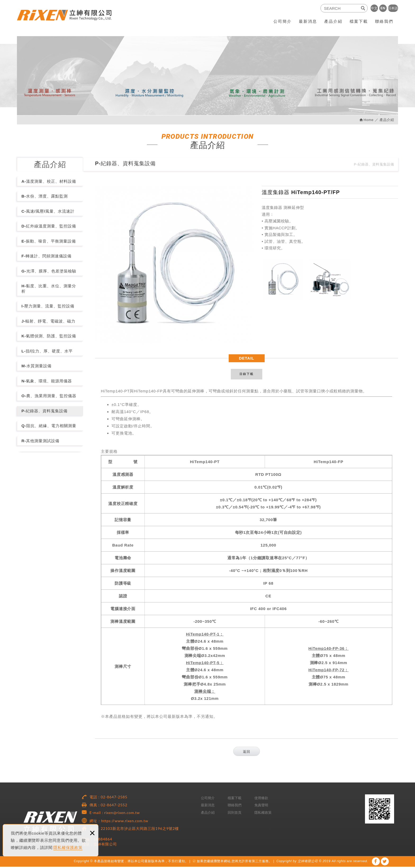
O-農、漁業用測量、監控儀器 (49, 396)
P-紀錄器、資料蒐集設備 (44, 411)
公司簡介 (283, 21)
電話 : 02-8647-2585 (108, 798)
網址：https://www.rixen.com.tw (119, 822)
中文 (374, 8)
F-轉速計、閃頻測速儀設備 (46, 256)
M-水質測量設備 (37, 366)
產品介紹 (333, 21)
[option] (174, 265)
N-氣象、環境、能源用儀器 (47, 381)
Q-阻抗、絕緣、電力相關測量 (49, 426)
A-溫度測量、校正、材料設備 (49, 181)
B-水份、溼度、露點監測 (45, 196)
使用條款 (261, 799)
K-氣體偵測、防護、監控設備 (49, 336)
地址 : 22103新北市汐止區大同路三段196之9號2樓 (134, 830)
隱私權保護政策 (68, 847)
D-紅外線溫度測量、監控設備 (49, 226)
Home (369, 120)
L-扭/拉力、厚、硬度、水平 (47, 351)
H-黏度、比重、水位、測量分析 (49, 288)
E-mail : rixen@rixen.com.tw (115, 814)
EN (383, 8)
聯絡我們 (384, 21)
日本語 (393, 8)
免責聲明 (261, 806)
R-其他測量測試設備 (40, 441)
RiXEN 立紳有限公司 (68, 18)
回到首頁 (234, 814)
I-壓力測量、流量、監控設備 (48, 306)
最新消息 (308, 21)
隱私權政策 (263, 814)
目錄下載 (247, 375)
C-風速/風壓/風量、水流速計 (48, 211)
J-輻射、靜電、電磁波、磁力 (48, 321)
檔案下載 (359, 21)
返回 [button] (247, 753)
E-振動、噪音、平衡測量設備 (49, 241)
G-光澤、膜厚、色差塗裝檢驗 (49, 271)
